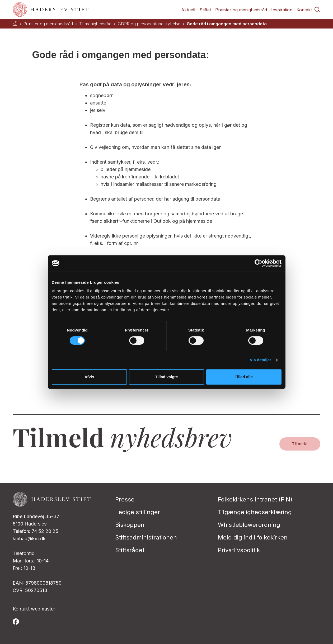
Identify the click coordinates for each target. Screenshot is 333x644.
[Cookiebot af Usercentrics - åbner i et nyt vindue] (258, 263)
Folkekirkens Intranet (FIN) (255, 499)
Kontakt (304, 10)
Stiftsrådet (130, 550)
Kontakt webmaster (34, 609)
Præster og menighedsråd (241, 10)
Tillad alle (244, 377)
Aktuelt (188, 10)
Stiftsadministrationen (146, 537)
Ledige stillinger (138, 512)
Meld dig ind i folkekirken (253, 537)
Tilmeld (300, 444)
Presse (125, 499)
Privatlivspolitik (239, 550)
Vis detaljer (261, 360)
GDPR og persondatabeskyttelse (149, 24)
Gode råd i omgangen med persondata (227, 24)
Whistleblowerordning (249, 525)
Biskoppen (130, 525)
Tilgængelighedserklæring (255, 512)
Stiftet (205, 10)
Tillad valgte (166, 377)
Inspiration (282, 10)
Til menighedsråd (95, 24)
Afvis (89, 377)
